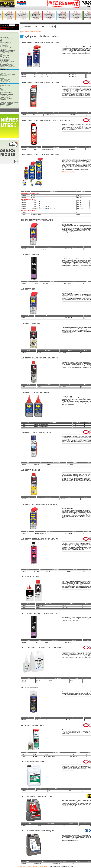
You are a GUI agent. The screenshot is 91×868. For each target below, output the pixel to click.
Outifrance (30, 866)
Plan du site (36, 866)
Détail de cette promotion (68, 172)
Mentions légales (22, 866)
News (45, 866)
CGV (42, 866)
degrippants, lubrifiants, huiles (40, 36)
